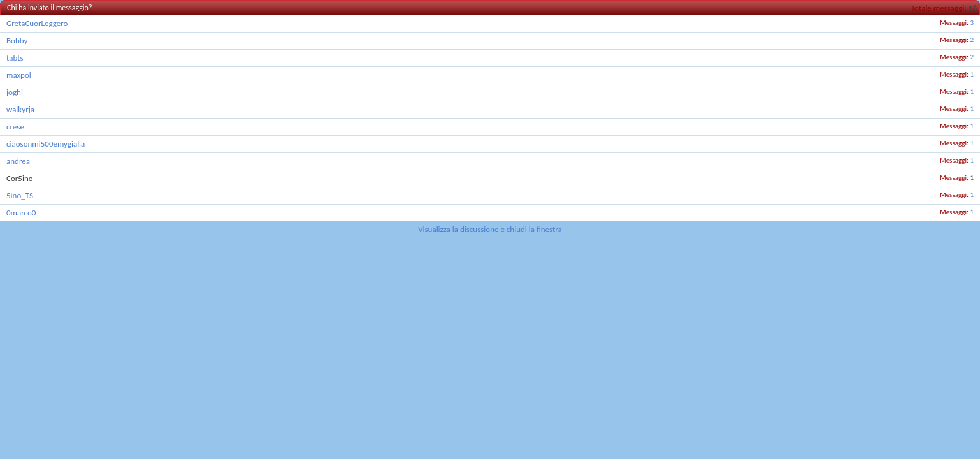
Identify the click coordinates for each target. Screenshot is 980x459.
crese (15, 127)
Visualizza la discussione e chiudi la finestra (490, 229)
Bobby (17, 40)
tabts (15, 58)
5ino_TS (20, 195)
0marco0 (21, 213)
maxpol (19, 75)
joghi (15, 92)
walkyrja (20, 109)
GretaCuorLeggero (37, 23)
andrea (18, 161)
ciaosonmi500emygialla (46, 144)
